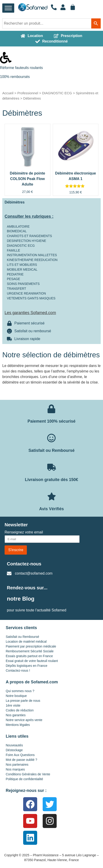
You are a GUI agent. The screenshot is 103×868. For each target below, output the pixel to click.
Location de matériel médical (26, 642)
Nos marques (15, 769)
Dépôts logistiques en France (26, 666)
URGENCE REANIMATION (26, 293)
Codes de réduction (20, 710)
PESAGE (14, 279)
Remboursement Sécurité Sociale (30, 651)
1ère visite (13, 705)
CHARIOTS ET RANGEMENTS (29, 236)
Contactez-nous (24, 564)
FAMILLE (14, 250)
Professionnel (28, 93)
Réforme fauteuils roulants (21, 68)
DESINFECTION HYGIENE (26, 241)
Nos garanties (16, 715)
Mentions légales (18, 725)
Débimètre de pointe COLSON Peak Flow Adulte (28, 179)
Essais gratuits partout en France (29, 656)
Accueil (8, 93)
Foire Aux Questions (20, 755)
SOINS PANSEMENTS (23, 284)
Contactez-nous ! (18, 670)
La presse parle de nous (23, 701)
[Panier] (73, 7)
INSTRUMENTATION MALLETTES (32, 255)
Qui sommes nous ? (20, 691)
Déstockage (14, 750)
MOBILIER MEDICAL (22, 269)
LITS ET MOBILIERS (22, 265)
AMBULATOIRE (18, 226)
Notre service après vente (24, 720)
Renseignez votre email (24, 532)
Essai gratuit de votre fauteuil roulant (32, 661)
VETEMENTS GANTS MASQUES (31, 298)
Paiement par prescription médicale (31, 646)
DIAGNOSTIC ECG (57, 93)
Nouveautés (14, 745)
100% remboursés (15, 77)
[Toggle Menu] (8, 8)
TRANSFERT (17, 289)
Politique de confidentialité (24, 779)
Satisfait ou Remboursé (22, 637)
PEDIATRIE (15, 274)
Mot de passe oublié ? (21, 760)
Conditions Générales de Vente (28, 774)
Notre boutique (16, 696)
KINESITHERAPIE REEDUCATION (32, 260)
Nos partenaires (17, 765)
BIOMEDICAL (17, 231)
